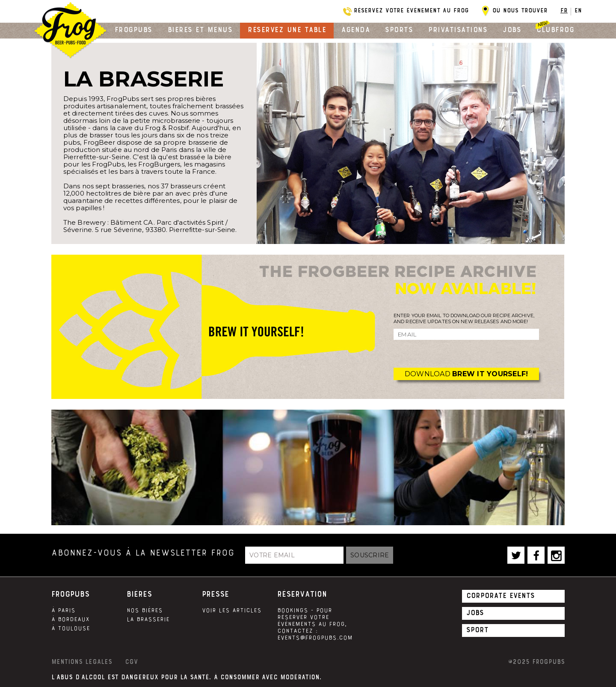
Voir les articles (232, 610)
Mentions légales (82, 662)
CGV (131, 662)
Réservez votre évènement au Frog (411, 10)
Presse (215, 594)
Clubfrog (555, 30)
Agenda (355, 30)
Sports (399, 30)
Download (466, 374)
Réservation (302, 594)
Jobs (512, 30)
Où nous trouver (520, 10)
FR (564, 10)
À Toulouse (71, 628)
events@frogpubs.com (315, 638)
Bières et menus (200, 30)
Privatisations (458, 30)
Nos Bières (145, 610)
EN (578, 10)
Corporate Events (500, 595)
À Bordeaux (70, 619)
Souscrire (370, 555)
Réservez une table (287, 30)
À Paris (63, 610)
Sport (477, 630)
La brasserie (148, 619)
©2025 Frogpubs (536, 662)
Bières (139, 594)
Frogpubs (133, 30)
